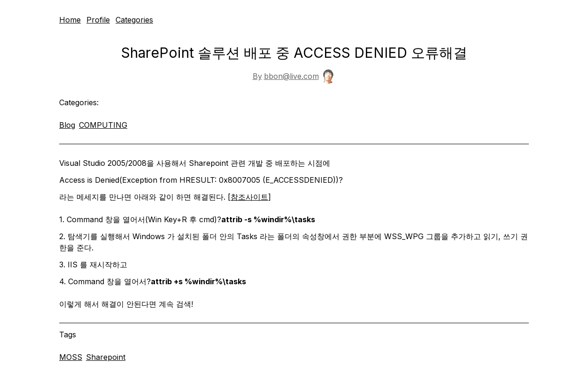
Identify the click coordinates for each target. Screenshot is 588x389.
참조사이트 (249, 197)
